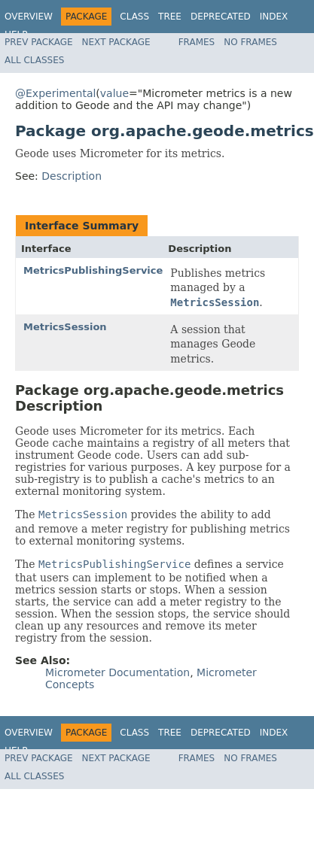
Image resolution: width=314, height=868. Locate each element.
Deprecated (221, 17)
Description (72, 176)
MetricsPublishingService (93, 270)
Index (274, 17)
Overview (29, 17)
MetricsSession (65, 327)
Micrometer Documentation (117, 672)
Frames (197, 42)
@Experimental (55, 93)
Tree (170, 17)
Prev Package (39, 42)
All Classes (34, 60)
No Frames (250, 42)
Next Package (116, 42)
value (114, 93)
